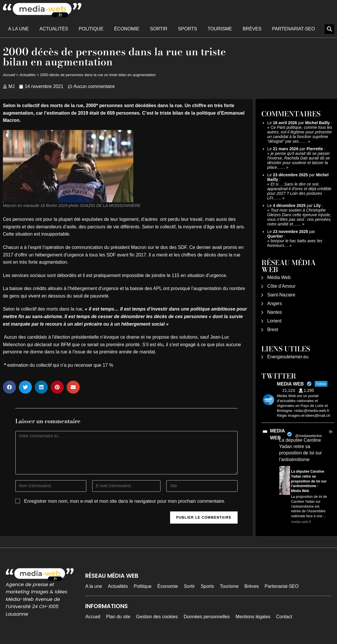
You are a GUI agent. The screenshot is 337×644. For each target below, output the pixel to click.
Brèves (252, 29)
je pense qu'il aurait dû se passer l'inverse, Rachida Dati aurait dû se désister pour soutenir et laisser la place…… (298, 160)
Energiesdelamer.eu (288, 357)
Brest (273, 330)
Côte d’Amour (281, 286)
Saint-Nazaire (281, 295)
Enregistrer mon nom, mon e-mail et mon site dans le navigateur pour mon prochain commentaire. (125, 501)
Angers (275, 303)
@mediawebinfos (309, 436)
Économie (127, 29)
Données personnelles (207, 617)
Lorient (274, 321)
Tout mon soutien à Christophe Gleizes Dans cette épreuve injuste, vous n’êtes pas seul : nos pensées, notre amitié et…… (299, 217)
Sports (187, 29)
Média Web (279, 277)
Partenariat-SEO (294, 29)
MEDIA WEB (277, 434)
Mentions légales (253, 617)
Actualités (54, 29)
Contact (284, 617)
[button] (329, 29)
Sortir (159, 29)
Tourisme (220, 29)
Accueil (9, 75)
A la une (18, 29)
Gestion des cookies (157, 617)
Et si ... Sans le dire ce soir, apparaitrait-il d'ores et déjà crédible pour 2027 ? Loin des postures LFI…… (299, 191)
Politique (91, 29)
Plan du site (118, 617)
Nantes (275, 312)
